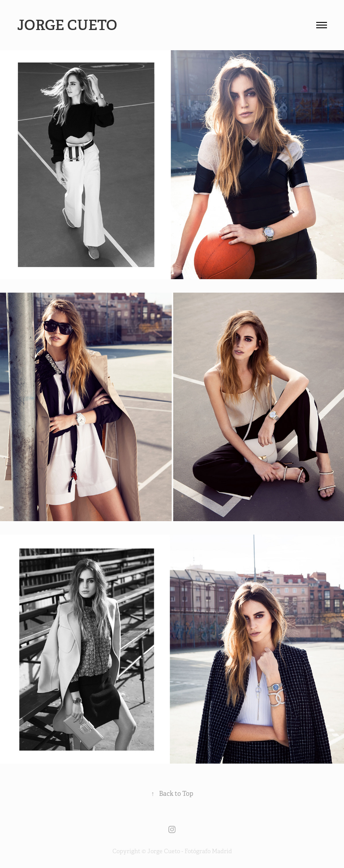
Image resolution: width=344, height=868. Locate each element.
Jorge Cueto (69, 25)
